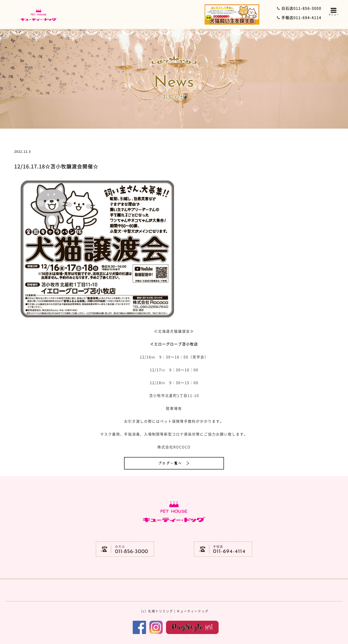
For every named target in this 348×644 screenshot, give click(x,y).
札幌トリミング (161, 611)
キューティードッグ (193, 611)
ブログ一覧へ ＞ (174, 463)
